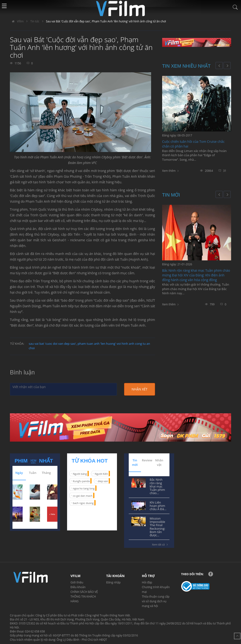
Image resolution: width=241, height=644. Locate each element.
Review (147, 460)
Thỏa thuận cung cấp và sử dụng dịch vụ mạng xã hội (156, 601)
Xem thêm (169, 171)
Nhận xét (139, 389)
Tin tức (35, 21)
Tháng (46, 473)
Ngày (19, 473)
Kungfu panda (81, 481)
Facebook (211, 574)
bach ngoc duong (83, 503)
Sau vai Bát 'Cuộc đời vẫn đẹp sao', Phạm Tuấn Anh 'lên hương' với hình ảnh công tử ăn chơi (106, 21)
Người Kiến (101, 474)
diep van (103, 481)
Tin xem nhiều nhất (186, 66)
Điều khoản (78, 587)
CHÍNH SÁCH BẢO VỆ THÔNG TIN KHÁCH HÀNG (84, 597)
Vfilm (17, 21)
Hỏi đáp (147, 582)
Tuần (33, 473)
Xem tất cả (161, 545)
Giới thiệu (77, 582)
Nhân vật (159, 462)
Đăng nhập (113, 582)
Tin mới (171, 195)
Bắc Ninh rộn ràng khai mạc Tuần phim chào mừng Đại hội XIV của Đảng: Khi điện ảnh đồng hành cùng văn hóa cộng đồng (196, 275)
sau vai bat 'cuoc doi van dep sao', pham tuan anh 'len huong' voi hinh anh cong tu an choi (89, 346)
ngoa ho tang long (84, 488)
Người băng (80, 474)
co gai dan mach (83, 496)
